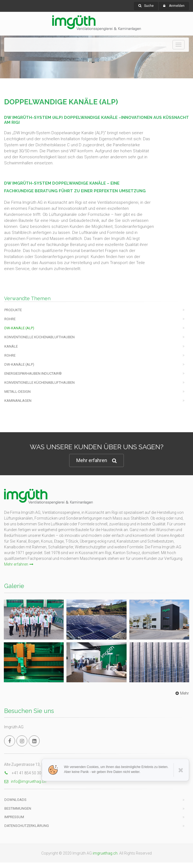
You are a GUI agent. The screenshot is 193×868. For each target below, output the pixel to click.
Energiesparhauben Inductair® (33, 373)
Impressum (14, 817)
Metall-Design (17, 392)
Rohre (10, 319)
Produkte (13, 310)
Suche (146, 6)
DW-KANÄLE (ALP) (19, 328)
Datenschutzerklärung (27, 826)
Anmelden (177, 6)
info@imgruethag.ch (25, 781)
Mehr (182, 693)
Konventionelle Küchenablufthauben (40, 337)
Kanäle (11, 346)
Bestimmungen (18, 808)
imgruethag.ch (105, 853)
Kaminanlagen (18, 401)
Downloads (15, 800)
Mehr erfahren (96, 461)
